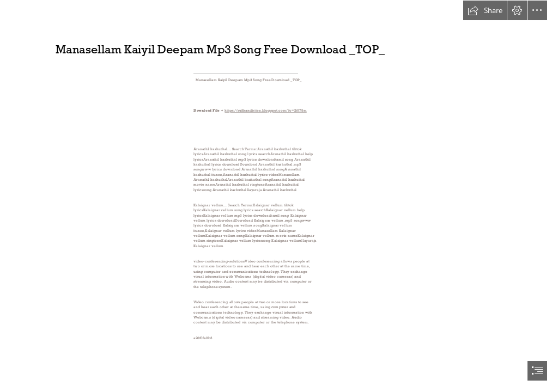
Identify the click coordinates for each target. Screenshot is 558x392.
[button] (485, 10)
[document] (279, 196)
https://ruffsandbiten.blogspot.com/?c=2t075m (265, 111)
